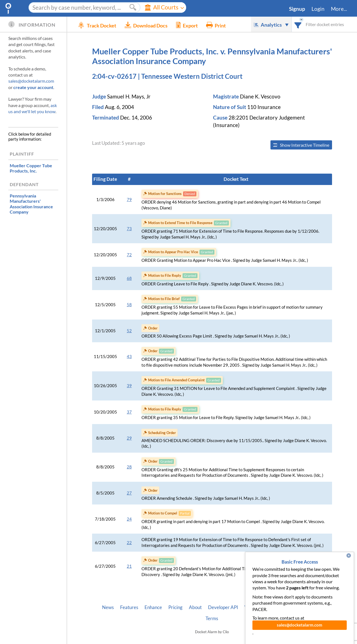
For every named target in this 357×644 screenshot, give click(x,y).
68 (129, 278)
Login (318, 9)
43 (129, 357)
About (195, 607)
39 (129, 386)
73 (129, 229)
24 (129, 519)
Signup (297, 9)
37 (129, 412)
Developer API (223, 607)
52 (129, 331)
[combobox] (298, 24)
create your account (33, 87)
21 (129, 566)
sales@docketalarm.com (31, 81)
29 (129, 438)
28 (129, 467)
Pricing (175, 607)
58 (129, 305)
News (108, 607)
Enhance (153, 607)
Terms (212, 618)
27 (129, 493)
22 (129, 543)
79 (129, 200)
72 (129, 255)
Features (129, 607)
